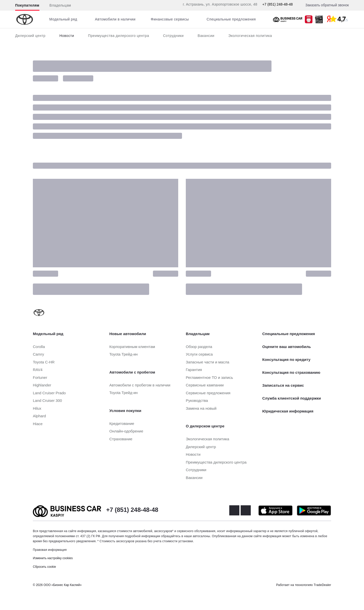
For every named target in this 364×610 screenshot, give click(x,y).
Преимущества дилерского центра (119, 36)
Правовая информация (50, 550)
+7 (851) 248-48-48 (278, 4)
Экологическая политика (250, 36)
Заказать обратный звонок (327, 5)
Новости (67, 36)
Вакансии (206, 36)
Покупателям (27, 5)
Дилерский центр (30, 36)
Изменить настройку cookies (53, 558)
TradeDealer (322, 585)
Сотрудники (173, 36)
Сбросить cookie (44, 567)
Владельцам (60, 5)
